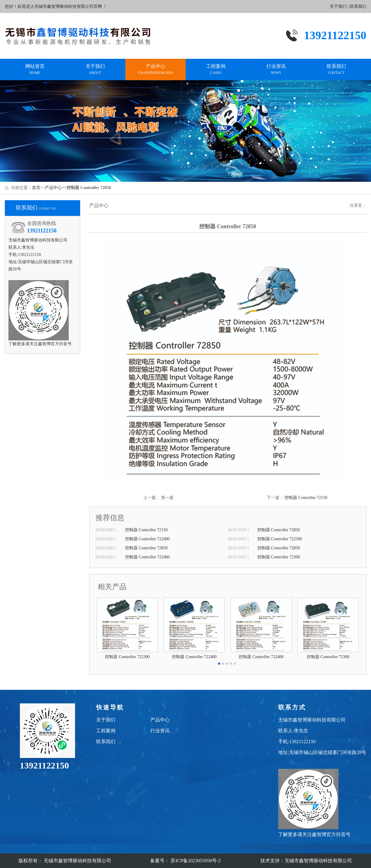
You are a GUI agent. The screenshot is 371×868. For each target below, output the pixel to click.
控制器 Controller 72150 (306, 498)
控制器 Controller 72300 (279, 557)
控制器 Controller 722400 (148, 539)
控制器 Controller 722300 (280, 539)
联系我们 (358, 6)
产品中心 (156, 70)
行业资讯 (276, 70)
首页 (36, 188)
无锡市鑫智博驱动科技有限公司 (318, 861)
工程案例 (216, 70)
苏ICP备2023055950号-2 (195, 861)
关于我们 (338, 6)
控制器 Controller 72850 (279, 530)
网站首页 (35, 70)
